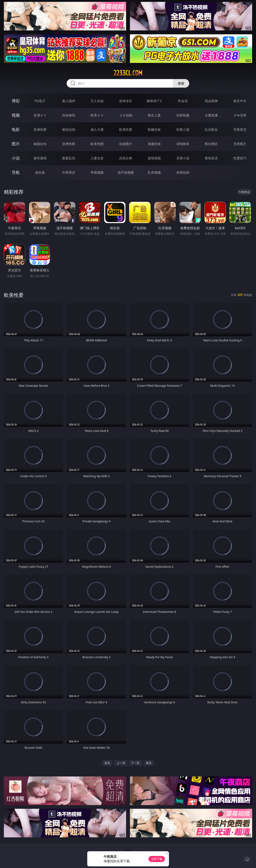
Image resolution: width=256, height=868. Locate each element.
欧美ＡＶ (97, 115)
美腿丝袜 (154, 144)
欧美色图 (97, 144)
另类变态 (240, 130)
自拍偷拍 (69, 115)
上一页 (121, 763)
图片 (16, 144)
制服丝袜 (154, 130)
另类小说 (183, 158)
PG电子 (40, 101)
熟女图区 (211, 144)
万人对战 (97, 101)
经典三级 (183, 130)
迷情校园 (154, 158)
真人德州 (69, 101)
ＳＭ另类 (240, 115)
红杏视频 (154, 172)
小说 (16, 158)
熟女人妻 (154, 115)
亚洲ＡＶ (40, 115)
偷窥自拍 (40, 144)
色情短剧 (183, 172)
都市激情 (40, 158)
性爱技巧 (240, 158)
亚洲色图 (69, 144)
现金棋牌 (211, 101)
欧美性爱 (126, 130)
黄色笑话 (211, 158)
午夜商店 (69, 172)
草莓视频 (97, 172)
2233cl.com (128, 73)
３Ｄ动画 (126, 115)
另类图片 (240, 144)
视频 (16, 115)
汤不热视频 (126, 172)
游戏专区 (126, 101)
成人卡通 (97, 130)
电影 (16, 129)
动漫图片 (126, 144)
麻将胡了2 (154, 101)
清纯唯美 (183, 144)
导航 (16, 172)
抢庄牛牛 (240, 101)
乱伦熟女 (211, 130)
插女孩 (40, 172)
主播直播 (211, 115)
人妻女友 (97, 158)
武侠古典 (126, 158)
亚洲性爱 (40, 130)
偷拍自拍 (69, 130)
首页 (107, 763)
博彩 (16, 101)
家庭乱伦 (69, 158)
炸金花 (183, 101)
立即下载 (157, 859)
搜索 (181, 83)
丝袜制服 (183, 115)
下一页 (135, 763)
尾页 (149, 763)
